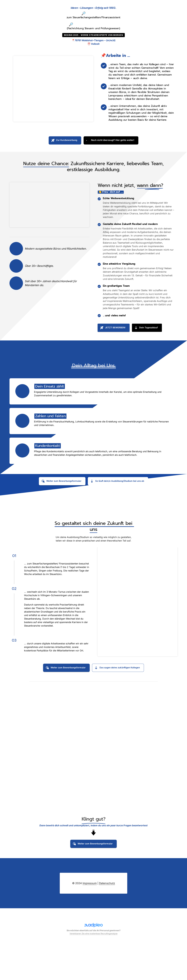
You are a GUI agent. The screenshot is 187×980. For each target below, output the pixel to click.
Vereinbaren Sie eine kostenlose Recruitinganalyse (93, 970)
